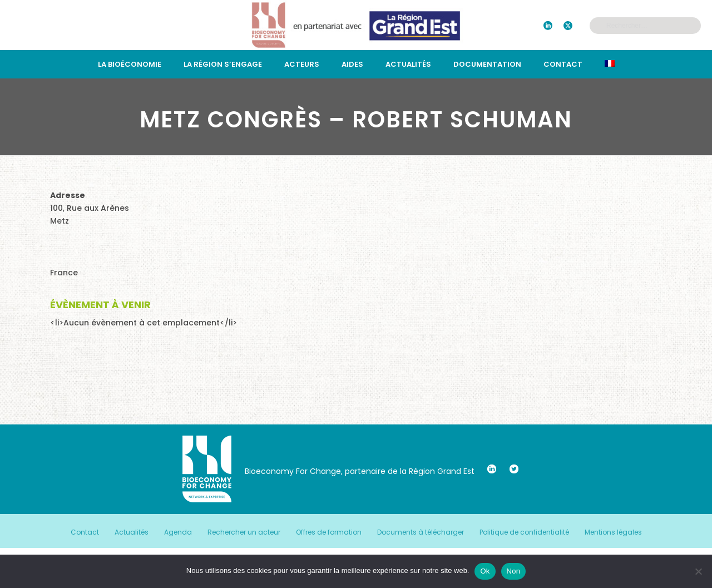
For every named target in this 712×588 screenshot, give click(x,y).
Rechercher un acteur (244, 532)
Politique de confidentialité (524, 532)
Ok (485, 571)
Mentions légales (613, 532)
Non (514, 571)
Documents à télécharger (421, 532)
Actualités (408, 64)
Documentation (487, 64)
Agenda (178, 532)
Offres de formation (329, 532)
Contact (563, 64)
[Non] (698, 571)
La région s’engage (223, 64)
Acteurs (302, 64)
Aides (352, 64)
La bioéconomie (130, 64)
